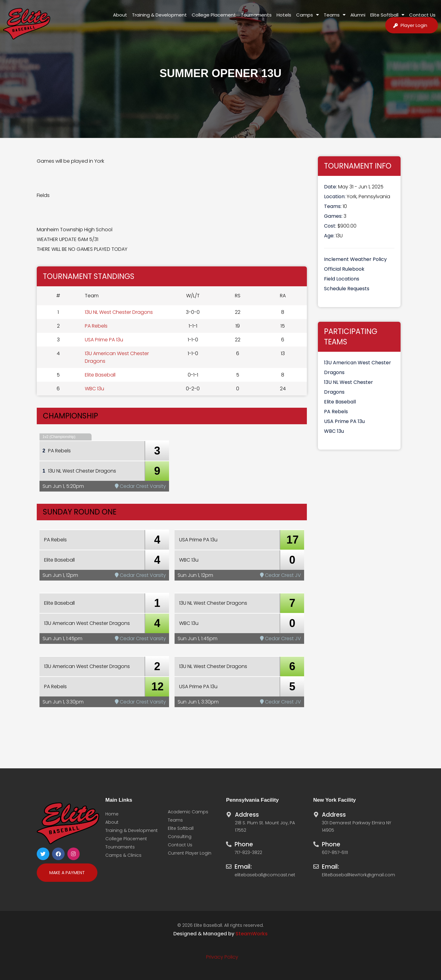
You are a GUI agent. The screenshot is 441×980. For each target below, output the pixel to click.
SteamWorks (252, 934)
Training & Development (159, 15)
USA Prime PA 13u (104, 340)
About (120, 15)
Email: (243, 867)
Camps (307, 15)
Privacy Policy (222, 957)
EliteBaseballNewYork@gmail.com (358, 875)
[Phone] (229, 843)
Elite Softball (387, 15)
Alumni (358, 15)
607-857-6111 (335, 852)
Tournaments (256, 15)
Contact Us (422, 15)
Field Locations (342, 279)
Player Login (414, 25)
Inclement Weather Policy (355, 259)
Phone (244, 844)
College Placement (214, 15)
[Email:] (229, 865)
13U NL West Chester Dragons (119, 312)
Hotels (284, 15)
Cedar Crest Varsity (140, 486)
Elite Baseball (100, 375)
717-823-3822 (248, 852)
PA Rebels (96, 326)
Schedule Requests (347, 289)
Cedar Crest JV (281, 575)
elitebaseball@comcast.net (265, 875)
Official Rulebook (344, 269)
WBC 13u (94, 389)
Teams (335, 15)
